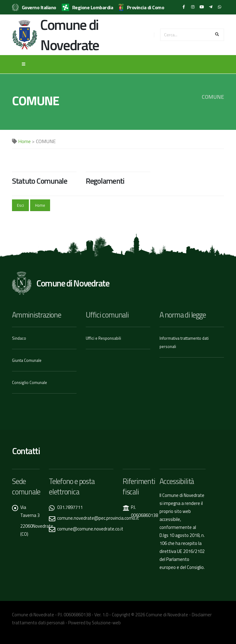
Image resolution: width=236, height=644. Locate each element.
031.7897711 (70, 507)
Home (24, 141)
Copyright (121, 615)
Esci (20, 205)
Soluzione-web (106, 623)
